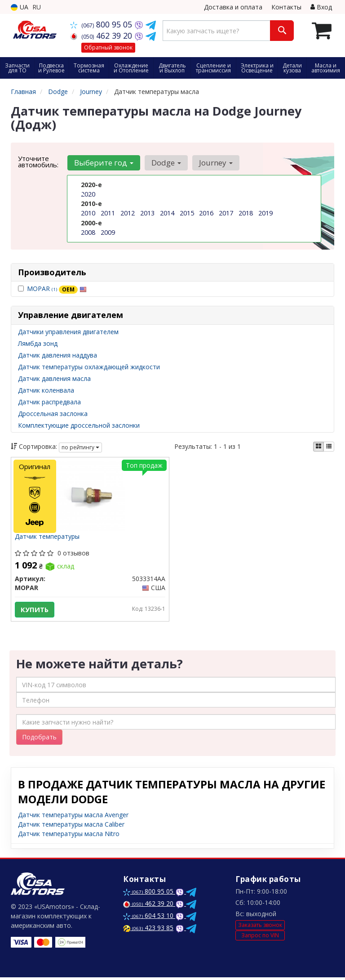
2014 (167, 213)
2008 (88, 232)
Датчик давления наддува (57, 355)
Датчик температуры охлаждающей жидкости (89, 367)
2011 (108, 213)
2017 (226, 213)
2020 (88, 194)
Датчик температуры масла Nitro (69, 836)
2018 (246, 213)
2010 (88, 213)
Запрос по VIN (260, 937)
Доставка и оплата (233, 7)
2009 (108, 232)
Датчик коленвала (46, 390)
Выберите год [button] (103, 163)
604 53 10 (149, 918)
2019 (265, 213)
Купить (35, 610)
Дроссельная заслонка (53, 414)
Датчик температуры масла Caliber (71, 827)
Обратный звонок (108, 47)
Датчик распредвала (49, 402)
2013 (147, 213)
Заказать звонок (260, 927)
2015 (187, 213)
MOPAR (57, 289)
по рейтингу (80, 447)
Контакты (286, 7)
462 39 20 (102, 36)
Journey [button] (214, 163)
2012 (128, 213)
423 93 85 (148, 930)
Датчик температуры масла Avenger (73, 817)
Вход (321, 7)
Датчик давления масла (54, 378)
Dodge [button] (165, 163)
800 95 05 (102, 24)
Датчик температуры (48, 538)
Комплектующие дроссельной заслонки (79, 425)
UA (20, 7)
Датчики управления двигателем (68, 332)
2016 (206, 213)
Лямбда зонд (38, 343)
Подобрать (39, 740)
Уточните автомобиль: (38, 161)
